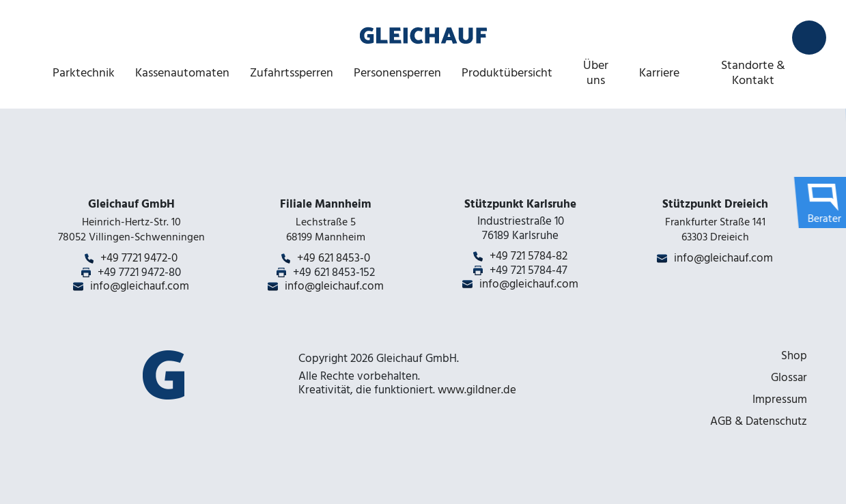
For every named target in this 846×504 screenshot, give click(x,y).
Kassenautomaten (182, 73)
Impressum (780, 400)
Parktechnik (84, 73)
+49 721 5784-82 (528, 256)
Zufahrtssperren (292, 73)
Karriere (659, 73)
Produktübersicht (507, 73)
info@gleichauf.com (140, 286)
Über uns (596, 73)
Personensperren (397, 73)
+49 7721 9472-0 (139, 258)
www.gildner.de (477, 390)
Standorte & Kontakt (753, 73)
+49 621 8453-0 (334, 258)
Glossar (789, 378)
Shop (794, 356)
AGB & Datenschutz (759, 421)
